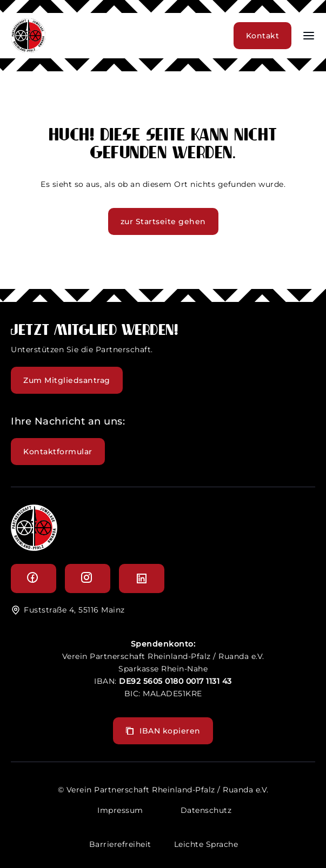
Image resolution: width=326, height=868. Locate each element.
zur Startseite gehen (163, 221)
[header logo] (28, 50)
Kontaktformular (58, 452)
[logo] (34, 548)
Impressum (120, 810)
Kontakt (263, 36)
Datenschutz (206, 810)
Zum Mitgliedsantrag (67, 380)
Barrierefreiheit (120, 844)
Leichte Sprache (206, 844)
